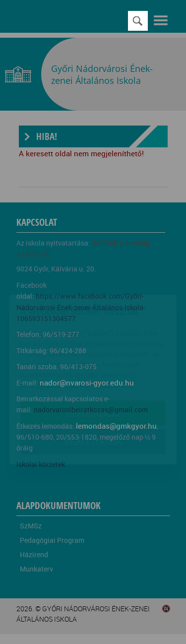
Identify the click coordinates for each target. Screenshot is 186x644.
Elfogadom (93, 356)
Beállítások (93, 384)
